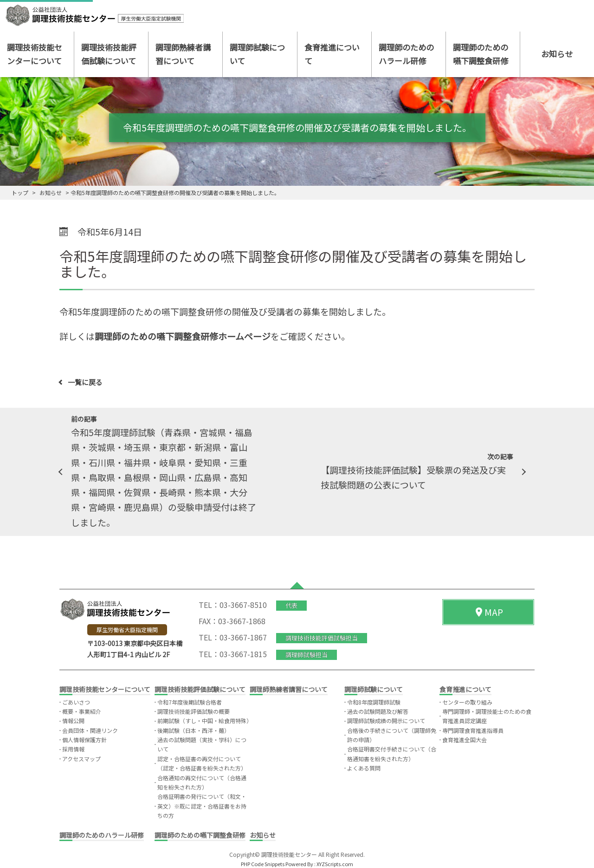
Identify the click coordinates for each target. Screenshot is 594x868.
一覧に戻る (85, 382)
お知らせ (557, 54)
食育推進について (332, 54)
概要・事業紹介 (82, 711)
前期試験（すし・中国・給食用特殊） (205, 721)
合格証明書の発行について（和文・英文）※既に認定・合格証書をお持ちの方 (202, 806)
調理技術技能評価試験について (109, 54)
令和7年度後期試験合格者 (190, 702)
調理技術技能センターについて (35, 54)
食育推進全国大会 (465, 740)
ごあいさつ (76, 702)
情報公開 (73, 721)
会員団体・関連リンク (90, 730)
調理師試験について (257, 54)
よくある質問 (364, 768)
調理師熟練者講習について (183, 54)
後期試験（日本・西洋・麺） (194, 730)
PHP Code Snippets (263, 864)
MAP (488, 612)
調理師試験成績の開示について (386, 721)
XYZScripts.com (335, 864)
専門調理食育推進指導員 (473, 730)
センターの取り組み (467, 702)
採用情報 (73, 749)
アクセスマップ (81, 759)
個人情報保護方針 (84, 740)
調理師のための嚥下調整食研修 (481, 54)
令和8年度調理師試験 (374, 702)
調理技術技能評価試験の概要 (194, 711)
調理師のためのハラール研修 (406, 54)
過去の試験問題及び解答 (378, 711)
